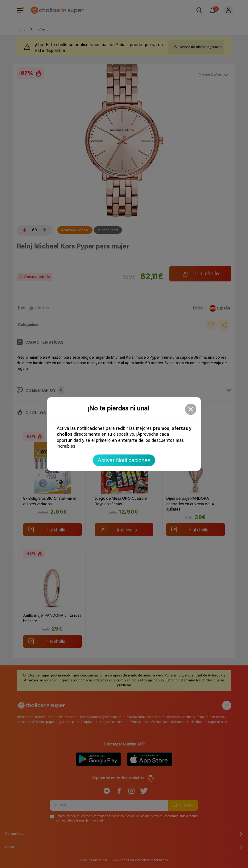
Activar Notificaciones (124, 460)
